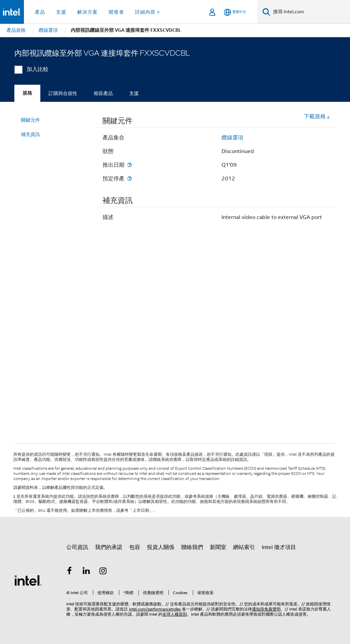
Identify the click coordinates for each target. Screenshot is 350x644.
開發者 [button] (116, 12)
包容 (135, 547)
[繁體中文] (235, 12)
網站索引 (244, 547)
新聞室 (218, 547)
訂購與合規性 (63, 93)
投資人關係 (161, 547)
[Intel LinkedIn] (86, 572)
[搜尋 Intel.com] (310, 12)
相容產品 (103, 93)
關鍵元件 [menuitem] (30, 120)
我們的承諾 (109, 547)
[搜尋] (266, 12)
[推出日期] (130, 165)
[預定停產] (130, 179)
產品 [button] (40, 12)
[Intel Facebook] (69, 572)
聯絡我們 (192, 547)
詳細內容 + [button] (147, 12)
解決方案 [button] (87, 12)
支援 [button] (61, 12)
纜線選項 (232, 138)
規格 (27, 93)
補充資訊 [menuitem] (30, 134)
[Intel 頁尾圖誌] (28, 580)
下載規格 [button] (317, 117)
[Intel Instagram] (103, 572)
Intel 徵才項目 (279, 547)
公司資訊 (77, 547)
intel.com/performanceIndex (155, 609)
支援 (134, 93)
